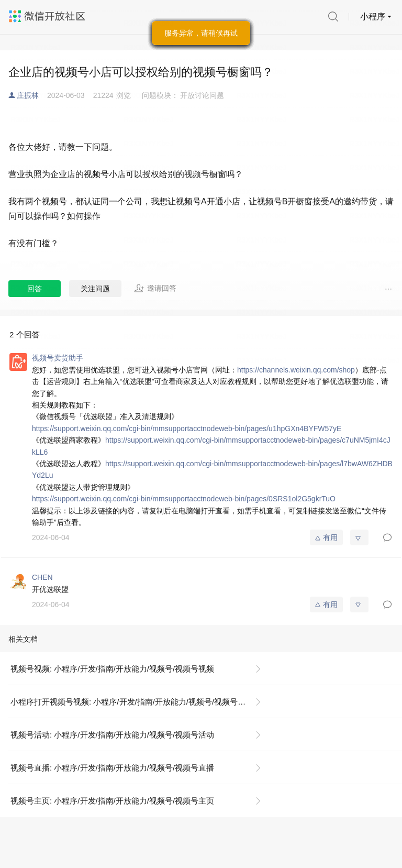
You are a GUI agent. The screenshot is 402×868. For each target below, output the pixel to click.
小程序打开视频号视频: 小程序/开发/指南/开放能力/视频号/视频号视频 (132, 702)
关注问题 (95, 289)
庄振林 (28, 95)
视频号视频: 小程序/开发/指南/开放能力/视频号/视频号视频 (112, 669)
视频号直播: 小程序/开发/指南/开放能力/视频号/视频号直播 (112, 768)
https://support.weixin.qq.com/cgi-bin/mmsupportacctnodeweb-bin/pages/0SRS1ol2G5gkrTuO (184, 499)
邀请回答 (155, 288)
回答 (35, 289)
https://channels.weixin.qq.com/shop (296, 370)
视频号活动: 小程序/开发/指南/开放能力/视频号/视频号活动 (112, 735)
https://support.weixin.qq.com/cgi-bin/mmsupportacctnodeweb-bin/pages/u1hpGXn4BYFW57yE (187, 428)
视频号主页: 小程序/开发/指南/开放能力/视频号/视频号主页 (112, 801)
